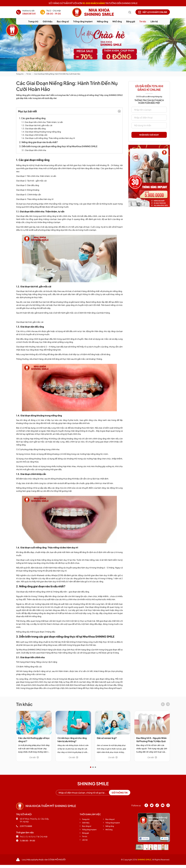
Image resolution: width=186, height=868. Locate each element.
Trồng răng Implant (83, 21)
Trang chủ (33, 21)
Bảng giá (131, 21)
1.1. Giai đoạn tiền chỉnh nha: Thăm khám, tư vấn (42, 122)
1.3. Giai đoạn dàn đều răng (34, 128)
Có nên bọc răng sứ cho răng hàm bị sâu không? (72, 740)
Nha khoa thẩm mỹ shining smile (46, 806)
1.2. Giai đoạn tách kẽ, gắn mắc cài (37, 125)
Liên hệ (154, 21)
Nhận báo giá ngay (149, 135)
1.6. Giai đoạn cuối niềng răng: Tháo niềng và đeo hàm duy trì (48, 138)
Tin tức (143, 21)
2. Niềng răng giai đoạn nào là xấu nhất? (38, 142)
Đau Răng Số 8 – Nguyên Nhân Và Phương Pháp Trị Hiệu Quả (151, 740)
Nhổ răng (117, 21)
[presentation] (163, 704)
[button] (91, 767)
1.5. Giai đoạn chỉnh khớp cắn (34, 135)
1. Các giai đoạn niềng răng (32, 118)
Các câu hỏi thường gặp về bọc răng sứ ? (34, 740)
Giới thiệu (48, 21)
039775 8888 (24, 826)
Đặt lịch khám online (153, 12)
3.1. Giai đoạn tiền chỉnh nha (34, 150)
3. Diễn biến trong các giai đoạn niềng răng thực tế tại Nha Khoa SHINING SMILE (58, 146)
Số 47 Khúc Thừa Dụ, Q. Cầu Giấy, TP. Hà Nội (33, 820)
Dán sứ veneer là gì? (107, 738)
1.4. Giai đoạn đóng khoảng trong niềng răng (41, 132)
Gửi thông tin (120, 793)
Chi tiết (34, 757)
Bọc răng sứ (63, 21)
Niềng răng (102, 21)
